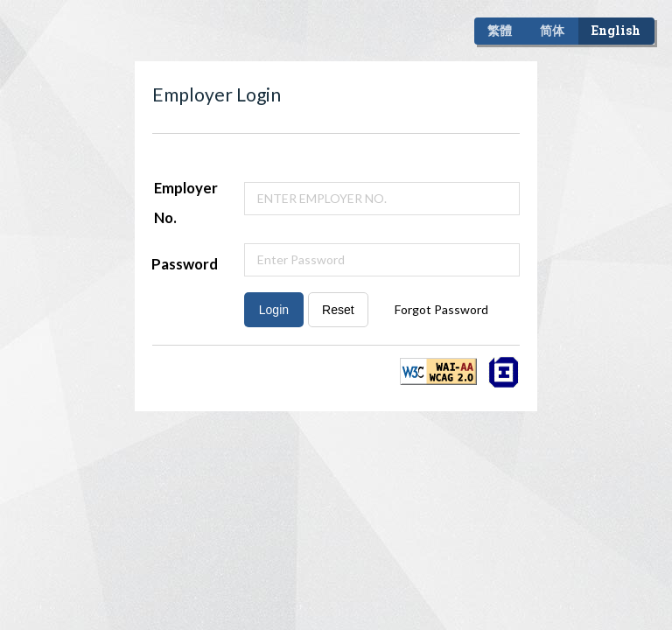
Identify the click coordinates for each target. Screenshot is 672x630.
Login (274, 310)
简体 (552, 30)
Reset (338, 310)
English (616, 30)
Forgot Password (441, 309)
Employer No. (186, 203)
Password (185, 264)
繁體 (500, 30)
